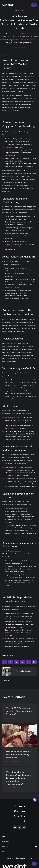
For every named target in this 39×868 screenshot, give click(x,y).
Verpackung (31, 82)
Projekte (20, 806)
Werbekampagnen (26, 228)
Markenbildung (27, 108)
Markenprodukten (14, 355)
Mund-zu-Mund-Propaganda (13, 554)
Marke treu (9, 420)
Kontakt (19, 821)
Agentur (19, 816)
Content (20, 846)
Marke (18, 79)
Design (23, 484)
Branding (7, 681)
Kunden (19, 811)
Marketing (9, 85)
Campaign (20, 842)
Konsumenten (13, 569)
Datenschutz (21, 858)
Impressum (11, 858)
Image (5, 102)
